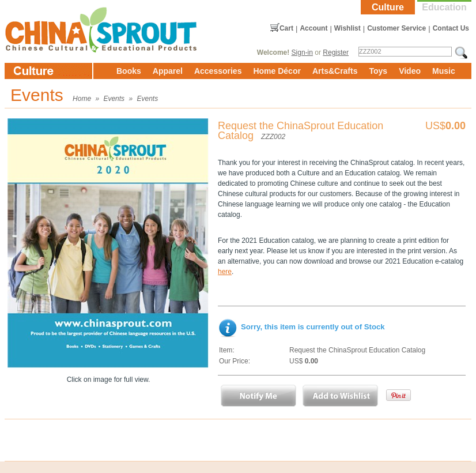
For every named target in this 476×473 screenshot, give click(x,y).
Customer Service (396, 28)
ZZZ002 (273, 137)
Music (444, 71)
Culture (388, 7)
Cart (286, 28)
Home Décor (277, 71)
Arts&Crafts (335, 71)
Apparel (168, 71)
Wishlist (347, 28)
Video (410, 71)
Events (114, 99)
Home (82, 99)
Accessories (218, 71)
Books (129, 71)
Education (444, 7)
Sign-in (302, 52)
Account (313, 28)
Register (336, 52)
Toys (378, 71)
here (225, 272)
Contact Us (451, 28)
